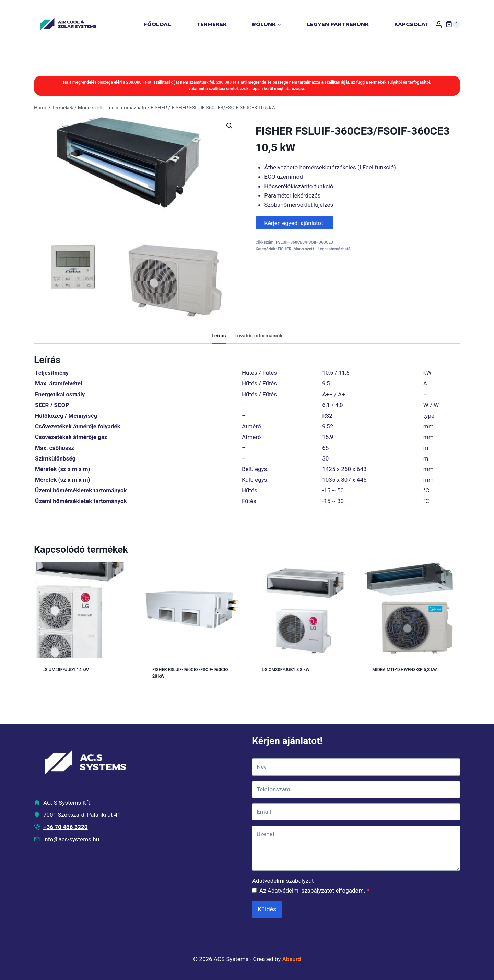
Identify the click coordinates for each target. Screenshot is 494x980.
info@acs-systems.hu (71, 839)
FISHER (284, 249)
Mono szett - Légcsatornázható (322, 249)
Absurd (292, 959)
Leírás (219, 336)
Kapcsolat (411, 24)
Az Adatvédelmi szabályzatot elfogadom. (314, 891)
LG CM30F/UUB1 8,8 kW (286, 670)
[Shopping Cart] (453, 24)
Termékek (212, 24)
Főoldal (157, 24)
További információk (258, 336)
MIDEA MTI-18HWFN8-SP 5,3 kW (404, 670)
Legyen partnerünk (338, 24)
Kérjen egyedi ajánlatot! (294, 223)
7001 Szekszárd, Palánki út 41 (82, 815)
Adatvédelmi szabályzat (283, 881)
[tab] (219, 336)
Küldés (267, 909)
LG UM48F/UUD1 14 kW (66, 670)
